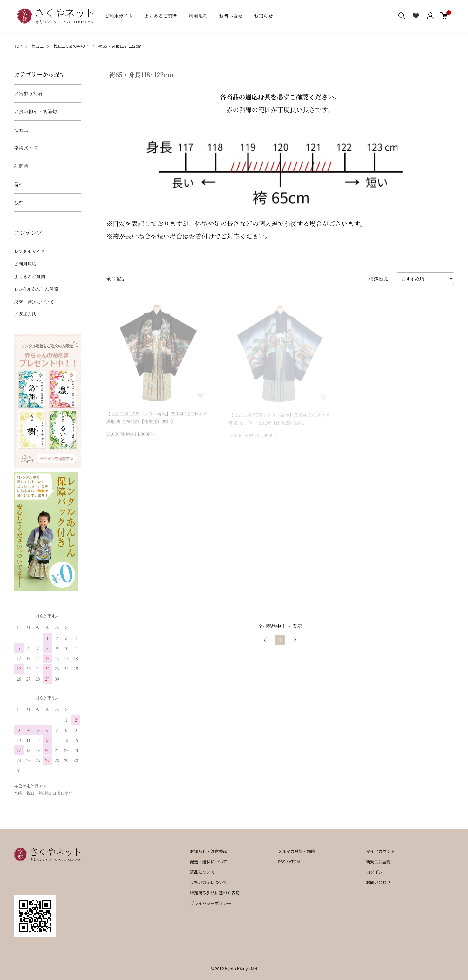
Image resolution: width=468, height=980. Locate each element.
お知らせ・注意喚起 (209, 851)
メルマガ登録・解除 (297, 851)
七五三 (37, 46)
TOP (18, 46)
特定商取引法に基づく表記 (215, 893)
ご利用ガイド (119, 16)
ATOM (294, 862)
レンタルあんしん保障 (36, 289)
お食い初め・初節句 (35, 111)
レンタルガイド (29, 251)
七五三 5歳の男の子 (71, 46)
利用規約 (198, 16)
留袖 (19, 184)
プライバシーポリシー (211, 903)
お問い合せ (231, 16)
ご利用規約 (25, 264)
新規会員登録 (378, 862)
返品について (202, 872)
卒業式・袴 (26, 148)
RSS (282, 862)
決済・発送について (34, 302)
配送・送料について (209, 862)
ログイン (374, 872)
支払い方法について (209, 882)
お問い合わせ (378, 882)
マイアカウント (380, 851)
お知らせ (263, 16)
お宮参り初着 (28, 93)
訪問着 (21, 166)
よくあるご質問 (161, 16)
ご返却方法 (25, 314)
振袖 (19, 202)
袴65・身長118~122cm (120, 46)
